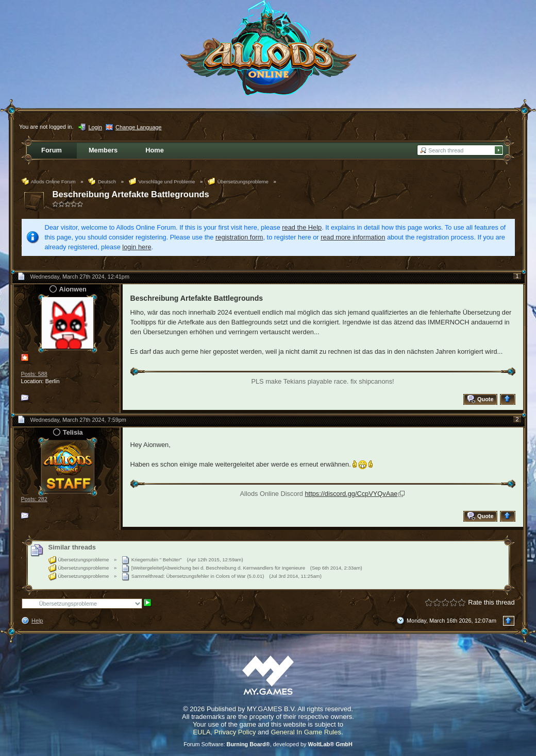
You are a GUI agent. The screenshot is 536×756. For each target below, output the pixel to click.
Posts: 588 (34, 374)
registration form (239, 237)
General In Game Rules (306, 732)
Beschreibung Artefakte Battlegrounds (131, 194)
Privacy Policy (235, 732)
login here (137, 247)
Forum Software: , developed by (268, 744)
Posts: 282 (34, 499)
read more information (353, 237)
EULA (202, 732)
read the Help (302, 227)
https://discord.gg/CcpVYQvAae (351, 494)
